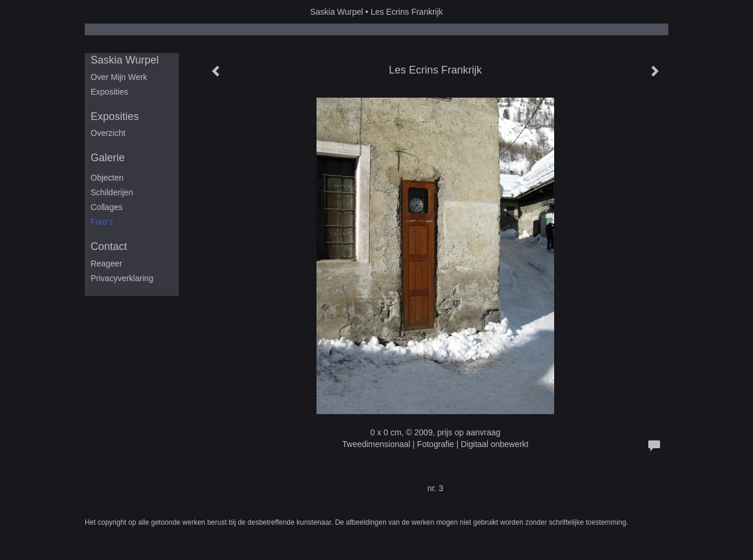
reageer (106, 264)
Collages (106, 207)
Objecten (107, 178)
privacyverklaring (122, 278)
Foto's (102, 222)
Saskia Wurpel (336, 12)
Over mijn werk (119, 77)
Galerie (108, 158)
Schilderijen (112, 192)
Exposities (109, 92)
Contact (109, 246)
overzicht (108, 133)
